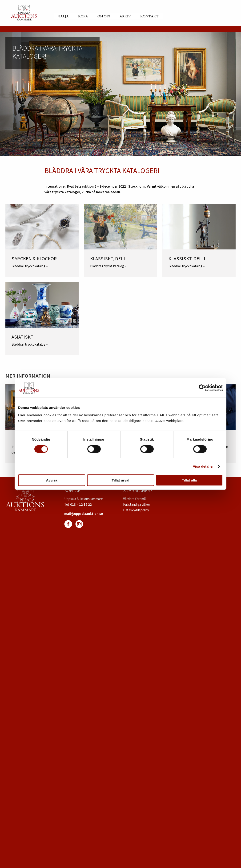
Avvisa (52, 480)
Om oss (104, 16)
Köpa (83, 16)
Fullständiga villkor (137, 504)
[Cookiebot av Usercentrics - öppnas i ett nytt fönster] (202, 388)
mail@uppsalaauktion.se (84, 514)
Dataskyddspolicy (136, 510)
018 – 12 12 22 (81, 504)
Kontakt (149, 16)
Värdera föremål (135, 499)
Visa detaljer (203, 466)
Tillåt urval (121, 480)
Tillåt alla (189, 480)
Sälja (64, 16)
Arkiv (125, 16)
